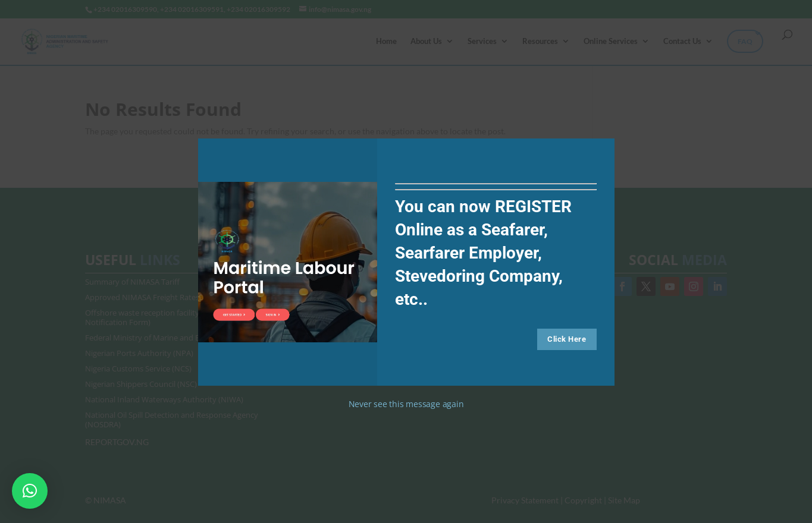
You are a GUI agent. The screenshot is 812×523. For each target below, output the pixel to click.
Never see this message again (406, 404)
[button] (30, 491)
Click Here (567, 339)
